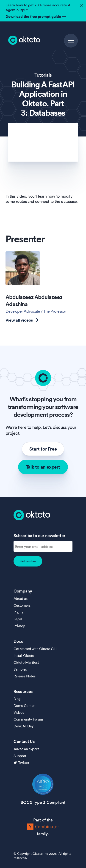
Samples (20, 669)
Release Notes (25, 676)
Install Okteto (24, 656)
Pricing (19, 612)
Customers (22, 605)
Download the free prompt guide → (36, 16)
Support (20, 756)
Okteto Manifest (26, 662)
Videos (19, 712)
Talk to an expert (43, 467)
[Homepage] (32, 515)
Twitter (24, 763)
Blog (17, 699)
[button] (71, 41)
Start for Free (43, 449)
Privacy (19, 626)
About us (21, 598)
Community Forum (28, 719)
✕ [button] (81, 4)
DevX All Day (24, 726)
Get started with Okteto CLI (35, 649)
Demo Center (24, 705)
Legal (18, 619)
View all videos (22, 320)
